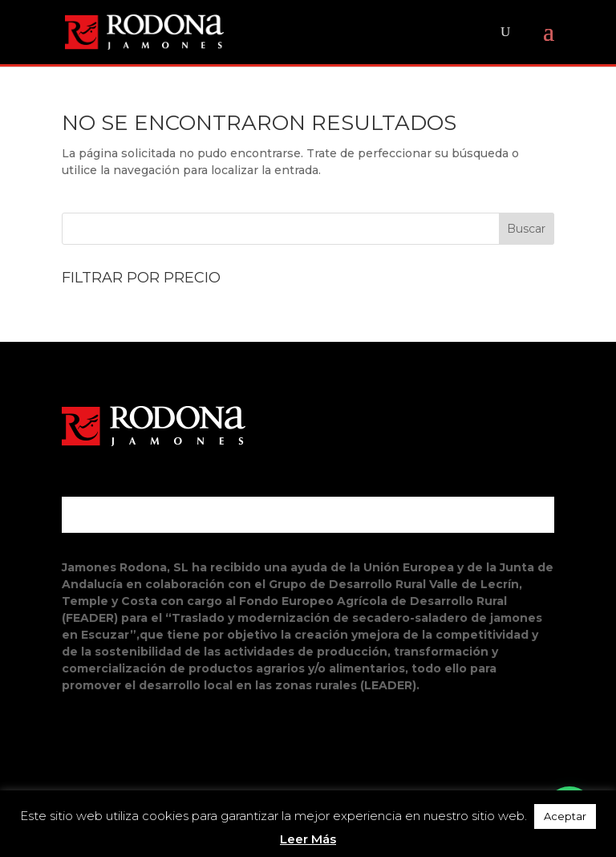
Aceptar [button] (565, 816)
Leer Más (308, 839)
